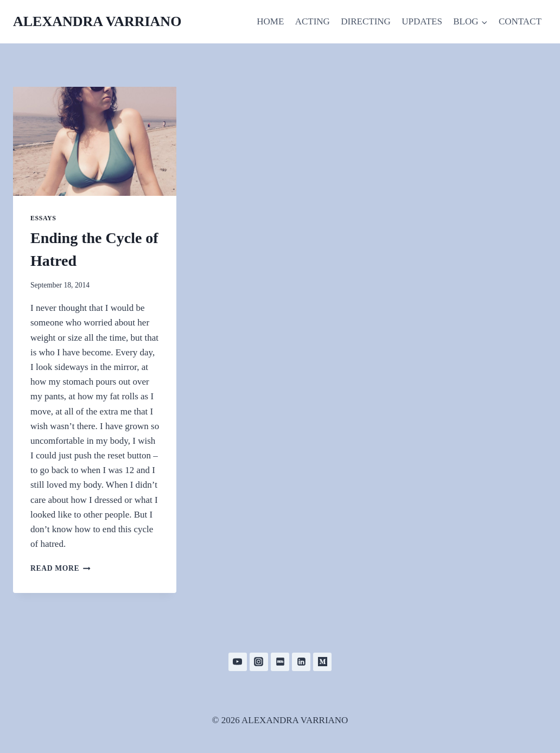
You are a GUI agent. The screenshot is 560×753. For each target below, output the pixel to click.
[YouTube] (238, 662)
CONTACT (520, 21)
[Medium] (322, 662)
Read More (61, 568)
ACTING (313, 21)
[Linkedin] (301, 662)
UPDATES (422, 21)
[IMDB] (280, 662)
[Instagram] (259, 662)
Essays (43, 218)
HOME (270, 21)
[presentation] (95, 141)
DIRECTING (366, 21)
